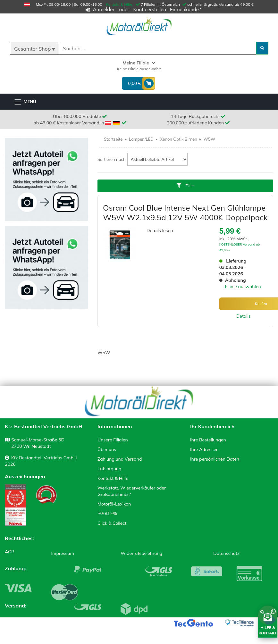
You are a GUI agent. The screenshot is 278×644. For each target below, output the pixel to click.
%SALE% (107, 514)
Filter (185, 186)
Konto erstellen (150, 9)
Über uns (107, 449)
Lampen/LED (141, 139)
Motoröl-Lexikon (114, 504)
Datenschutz (226, 553)
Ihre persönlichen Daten (215, 459)
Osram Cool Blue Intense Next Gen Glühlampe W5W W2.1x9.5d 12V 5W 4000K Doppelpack (185, 213)
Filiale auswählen (243, 287)
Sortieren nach (112, 159)
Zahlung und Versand (120, 459)
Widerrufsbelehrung (141, 553)
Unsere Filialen (113, 440)
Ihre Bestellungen (208, 440)
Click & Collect (112, 523)
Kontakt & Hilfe (119, 4)
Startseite (113, 139)
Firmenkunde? (185, 9)
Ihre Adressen (204, 449)
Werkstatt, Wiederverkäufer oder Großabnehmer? (132, 491)
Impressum (62, 553)
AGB (10, 552)
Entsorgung (109, 469)
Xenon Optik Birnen (179, 139)
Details (244, 316)
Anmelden (104, 9)
